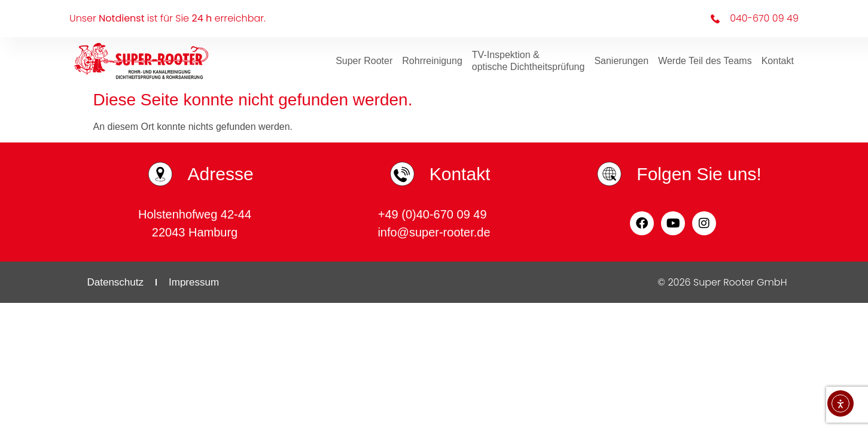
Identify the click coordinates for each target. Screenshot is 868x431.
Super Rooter (364, 61)
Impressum (194, 282)
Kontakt (778, 61)
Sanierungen (621, 61)
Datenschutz (116, 282)
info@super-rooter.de (434, 232)
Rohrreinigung (432, 61)
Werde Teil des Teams (705, 61)
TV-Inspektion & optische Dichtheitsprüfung (529, 61)
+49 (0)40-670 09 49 (434, 214)
